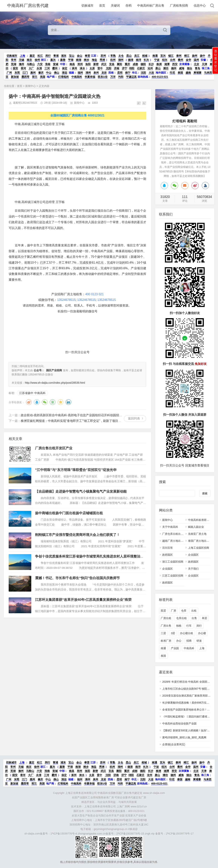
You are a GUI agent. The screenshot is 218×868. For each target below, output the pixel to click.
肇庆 (41, 73)
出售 (194, 618)
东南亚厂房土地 (197, 534)
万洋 (113, 77)
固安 (15, 68)
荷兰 (35, 77)
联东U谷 (103, 77)
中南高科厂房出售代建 (28, 6)
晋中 (100, 68)
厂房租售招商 (179, 6)
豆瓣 (53, 402)
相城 (145, 56)
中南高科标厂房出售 (151, 6)
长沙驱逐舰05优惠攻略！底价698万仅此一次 (188, 703)
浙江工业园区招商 (173, 562)
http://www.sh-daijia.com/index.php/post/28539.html (55, 383)
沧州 (150, 68)
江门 (25, 73)
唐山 (158, 68)
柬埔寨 (197, 73)
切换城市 (87, 6)
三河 (47, 68)
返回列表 (134, 418)
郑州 (80, 64)
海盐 (94, 60)
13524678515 (66, 300)
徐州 (37, 60)
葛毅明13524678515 (25, 103)
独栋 (179, 626)
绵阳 (132, 68)
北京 (197, 64)
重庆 (127, 64)
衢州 (181, 60)
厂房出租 (166, 618)
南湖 (79, 60)
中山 (49, 73)
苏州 (103, 56)
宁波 (157, 60)
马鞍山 (31, 64)
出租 (194, 611)
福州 (80, 73)
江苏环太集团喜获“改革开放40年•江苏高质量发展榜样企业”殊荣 (83, 600)
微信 (45, 402)
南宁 (128, 73)
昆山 (129, 56)
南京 (29, 60)
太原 (92, 68)
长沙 (151, 64)
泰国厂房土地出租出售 (201, 541)
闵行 (48, 56)
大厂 (31, 68)
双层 (163, 611)
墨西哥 (25, 77)
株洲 (159, 64)
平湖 (71, 60)
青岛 (197, 68)
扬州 (195, 56)
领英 (68, 402)
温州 (196, 60)
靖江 (187, 56)
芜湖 (14, 64)
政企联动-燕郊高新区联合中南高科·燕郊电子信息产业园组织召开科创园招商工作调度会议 (80, 415)
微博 (29, 402)
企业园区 (193, 555)
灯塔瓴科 (63, 77)
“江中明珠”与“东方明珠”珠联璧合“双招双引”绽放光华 (76, 470)
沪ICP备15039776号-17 (180, 834)
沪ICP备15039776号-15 (130, 834)
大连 (151, 73)
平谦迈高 (131, 77)
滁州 (21, 64)
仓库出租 (181, 618)
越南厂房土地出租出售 (175, 541)
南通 (155, 56)
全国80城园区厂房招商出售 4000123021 (77, 115)
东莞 (17, 73)
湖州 (121, 60)
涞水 (82, 68)
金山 (80, 56)
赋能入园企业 (196, 527)
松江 (40, 56)
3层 (173, 633)
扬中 (203, 56)
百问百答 (168, 548)
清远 (64, 73)
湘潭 (167, 64)
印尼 (172, 73)
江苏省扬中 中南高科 (32, 393)
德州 (174, 68)
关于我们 (193, 569)
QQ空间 (60, 402)
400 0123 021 (94, 294)
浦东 (64, 56)
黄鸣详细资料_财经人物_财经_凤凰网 (184, 737)
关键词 (115, 6)
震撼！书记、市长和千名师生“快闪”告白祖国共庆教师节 (77, 578)
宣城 (56, 64)
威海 (182, 68)
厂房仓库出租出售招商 (175, 534)
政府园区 (168, 555)
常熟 (113, 56)
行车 (189, 626)
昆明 (120, 73)
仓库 (184, 611)
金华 (188, 60)
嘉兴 (53, 60)
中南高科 (77, 77)
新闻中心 (31, 86)
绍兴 (165, 60)
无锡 (21, 60)
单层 (204, 618)
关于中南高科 (170, 527)
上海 (22, 56)
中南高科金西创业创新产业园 (179, 723)
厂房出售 (166, 626)
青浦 (56, 56)
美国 (43, 77)
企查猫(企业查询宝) (174, 744)
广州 (9, 73)
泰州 (179, 56)
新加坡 (15, 77)
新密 (96, 64)
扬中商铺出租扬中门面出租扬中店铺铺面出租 (69, 513)
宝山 (72, 56)
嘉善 (63, 60)
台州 (173, 60)
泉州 (96, 73)
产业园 (175, 648)
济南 (117, 68)
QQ (37, 402)
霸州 (55, 68)
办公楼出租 (187, 633)
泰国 (180, 73)
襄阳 (119, 64)
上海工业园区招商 (199, 548)
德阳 (143, 64)
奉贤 (87, 56)
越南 (188, 73)
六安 (40, 64)
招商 (189, 641)
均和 (121, 77)
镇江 (171, 56)
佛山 (57, 73)
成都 (135, 64)
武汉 (104, 64)
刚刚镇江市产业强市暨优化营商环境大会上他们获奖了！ (77, 535)
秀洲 (102, 60)
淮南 (48, 64)
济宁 (125, 68)
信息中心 (200, 6)
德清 (131, 60)
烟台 (190, 68)
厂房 (174, 611)
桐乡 (86, 60)
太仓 (121, 56)
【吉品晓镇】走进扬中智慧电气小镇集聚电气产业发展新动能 (81, 491)
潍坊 (166, 68)
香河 (23, 68)
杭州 (113, 60)
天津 (204, 64)
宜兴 (163, 56)
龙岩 (104, 73)
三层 (163, 633)
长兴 (146, 60)
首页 (102, 6)
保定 (65, 68)
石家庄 (141, 68)
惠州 (33, 73)
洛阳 (88, 64)
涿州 (74, 68)
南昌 (72, 64)
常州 (14, 60)
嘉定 (32, 56)
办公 (179, 641)
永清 (39, 68)
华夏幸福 (90, 77)
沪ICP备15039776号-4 (64, 834)
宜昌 (112, 64)
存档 (129, 6)
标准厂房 (166, 641)
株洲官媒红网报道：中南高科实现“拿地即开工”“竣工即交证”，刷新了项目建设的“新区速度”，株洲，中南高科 (93, 421)
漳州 (88, 73)
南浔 (138, 60)
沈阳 (108, 68)
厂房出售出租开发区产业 (54, 448)
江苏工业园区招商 (173, 576)
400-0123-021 (160, 77)
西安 (175, 64)
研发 (199, 641)
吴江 (137, 56)
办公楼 (202, 633)
